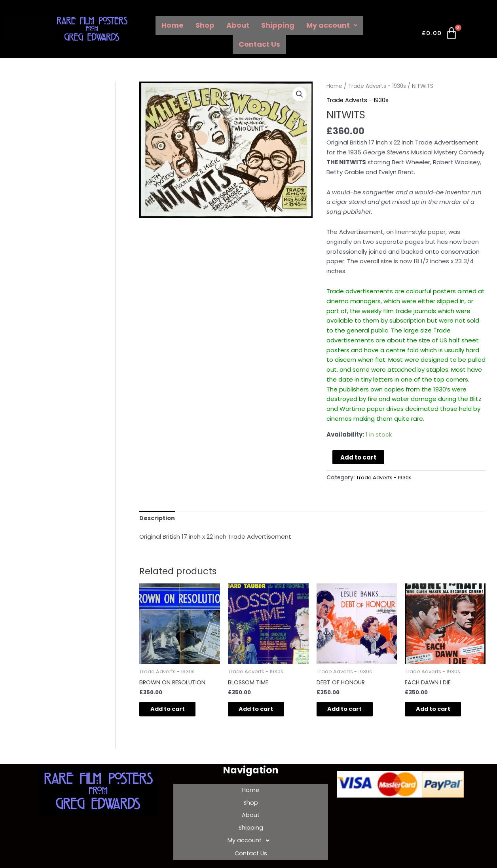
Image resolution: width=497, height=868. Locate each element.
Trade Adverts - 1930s (378, 86)
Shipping (278, 25)
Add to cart (358, 457)
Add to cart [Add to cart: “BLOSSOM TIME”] (262, 711)
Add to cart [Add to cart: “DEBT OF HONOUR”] (350, 711)
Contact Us (259, 44)
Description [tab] (158, 518)
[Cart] (440, 35)
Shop (205, 25)
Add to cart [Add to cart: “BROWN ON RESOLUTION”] (173, 711)
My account (332, 25)
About (238, 25)
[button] (300, 95)
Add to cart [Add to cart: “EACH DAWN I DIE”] (439, 711)
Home (173, 25)
